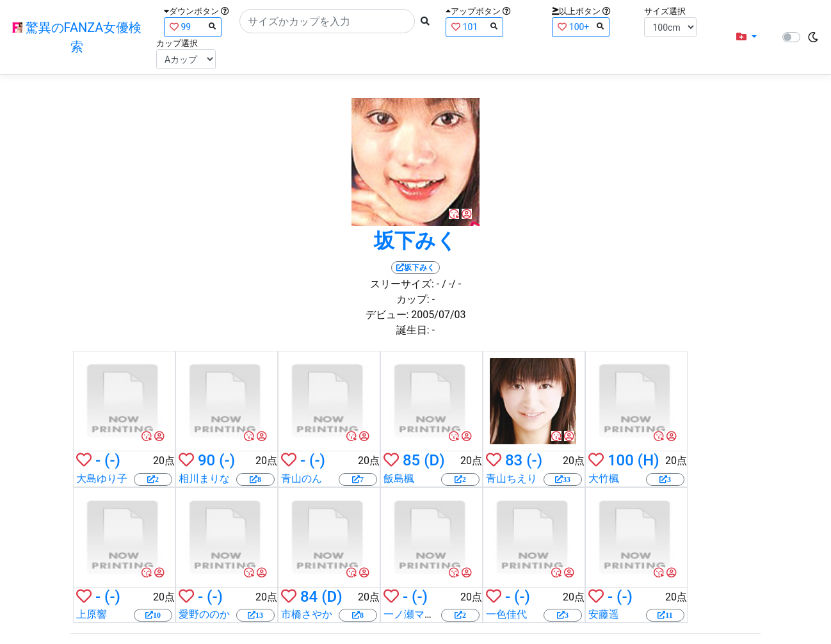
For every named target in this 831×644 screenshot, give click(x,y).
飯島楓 (399, 479)
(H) (649, 460)
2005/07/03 (438, 315)
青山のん (302, 479)
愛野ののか (204, 614)
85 (411, 460)
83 (514, 460)
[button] (746, 37)
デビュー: (387, 315)
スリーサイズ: (402, 284)
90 (206, 460)
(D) (434, 460)
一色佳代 (506, 614)
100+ (581, 27)
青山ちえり (512, 479)
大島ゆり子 (102, 479)
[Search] (327, 21)
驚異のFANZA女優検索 (77, 37)
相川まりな (204, 479)
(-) (112, 460)
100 (621, 460)
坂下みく (415, 241)
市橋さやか (307, 614)
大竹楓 (604, 479)
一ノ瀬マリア (414, 614)
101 (474, 27)
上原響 (92, 614)
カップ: (413, 299)
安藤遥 (604, 614)
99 (193, 27)
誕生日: (413, 330)
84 (309, 597)
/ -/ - (451, 284)
